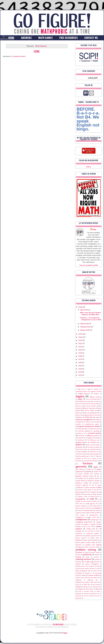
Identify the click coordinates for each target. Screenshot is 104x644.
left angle (88, 490)
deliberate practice (93, 436)
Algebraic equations (95, 397)
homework (96, 484)
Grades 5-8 (90, 470)
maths (80, 511)
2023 (80, 341)
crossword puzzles (95, 434)
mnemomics (94, 516)
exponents (93, 452)
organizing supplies (93, 534)
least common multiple (94, 488)
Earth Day (79, 450)
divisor (98, 445)
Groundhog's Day (81, 479)
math (92, 499)
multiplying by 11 (95, 520)
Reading (78, 558)
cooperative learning (95, 429)
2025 (81, 335)
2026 (81, 308)
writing (93, 594)
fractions (88, 464)
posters (86, 548)
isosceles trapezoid (82, 486)
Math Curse (96, 502)
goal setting (80, 470)
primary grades (95, 548)
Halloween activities (94, 481)
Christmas (79, 418)
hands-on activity (82, 483)
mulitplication (80, 518)
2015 (80, 366)
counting (96, 432)
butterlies (85, 413)
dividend (99, 438)
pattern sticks (95, 538)
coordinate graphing (84, 432)
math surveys (80, 509)
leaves (80, 490)
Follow (89, 167)
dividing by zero (94, 441)
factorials (84, 455)
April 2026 (84, 310)
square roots (79, 578)
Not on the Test (88, 527)
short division (85, 569)
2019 (80, 354)
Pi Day (98, 541)
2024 (81, 338)
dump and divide (94, 448)
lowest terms (87, 495)
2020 (81, 350)
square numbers (94, 576)
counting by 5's (81, 434)
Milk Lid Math (96, 513)
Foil (100, 461)
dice (85, 438)
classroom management (84, 420)
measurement (88, 511)
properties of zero (82, 553)
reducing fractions (84, 560)
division (79, 445)
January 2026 (85, 331)
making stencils (95, 497)
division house (90, 445)
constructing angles (82, 429)
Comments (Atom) (19, 56)
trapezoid (98, 590)
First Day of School (90, 459)
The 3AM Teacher (58, 625)
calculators (93, 413)
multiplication (82, 520)
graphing (88, 472)
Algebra (80, 397)
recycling (96, 558)
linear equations (92, 493)
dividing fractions (82, 443)
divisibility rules (95, 443)
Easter (86, 450)
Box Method (91, 411)
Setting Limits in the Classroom (85, 567)
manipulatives (81, 500)
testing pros (96, 587)
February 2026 (86, 327)
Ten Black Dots (86, 585)
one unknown (89, 532)
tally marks (94, 583)
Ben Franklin (92, 407)
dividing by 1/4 (82, 441)
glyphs (96, 467)
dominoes (79, 448)
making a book (83, 497)
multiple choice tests (93, 518)
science (78, 565)
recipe (87, 558)
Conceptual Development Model (87, 427)
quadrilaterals (87, 555)
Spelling (84, 576)
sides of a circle (95, 569)
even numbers (82, 452)
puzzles (78, 555)
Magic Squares (97, 495)
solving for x (88, 574)
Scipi (94, 229)
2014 (80, 369)
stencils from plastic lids (92, 578)
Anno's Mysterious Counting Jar (85, 402)
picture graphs (80, 543)
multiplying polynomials (84, 523)
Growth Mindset (81, 481)
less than (97, 490)
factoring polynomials (82, 457)
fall (92, 457)
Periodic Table (87, 541)
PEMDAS (78, 541)
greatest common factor (85, 477)
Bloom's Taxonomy (89, 409)
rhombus (97, 560)
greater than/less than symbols (89, 474)
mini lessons (80, 516)
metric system (86, 513)
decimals (81, 436)
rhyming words (80, 562)
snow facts (96, 571)
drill (86, 448)
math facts (79, 504)
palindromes (79, 536)
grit (98, 477)
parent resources (81, 538)
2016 (80, 363)
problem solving (86, 550)
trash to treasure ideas (86, 592)
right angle (90, 562)
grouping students (94, 479)
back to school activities (93, 404)
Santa (98, 562)
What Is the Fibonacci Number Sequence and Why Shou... (90, 314)
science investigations (92, 565)
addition (96, 394)
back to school (80, 404)
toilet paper (89, 590)
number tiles (91, 529)
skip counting (80, 571)
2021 (80, 347)
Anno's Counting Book (93, 400)
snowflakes (79, 574)
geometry (81, 467)
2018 (80, 357)
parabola (88, 536)
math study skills (95, 506)
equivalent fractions (95, 450)
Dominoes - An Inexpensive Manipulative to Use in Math (91, 319)
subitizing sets (93, 581)
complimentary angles (92, 425)
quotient (97, 555)
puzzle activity (95, 553)
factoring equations (94, 455)
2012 (80, 376)
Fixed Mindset (93, 461)
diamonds (79, 438)
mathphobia (97, 509)
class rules (96, 418)
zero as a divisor (88, 596)
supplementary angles (82, 583)
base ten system (81, 407)
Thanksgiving (80, 590)
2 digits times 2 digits (83, 390)
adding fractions (84, 394)
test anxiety (96, 585)
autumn (98, 402)
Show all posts (41, 46)
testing (78, 587)
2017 (80, 360)
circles (87, 418)
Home (37, 52)
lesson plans (80, 493)
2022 (81, 344)
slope (89, 571)
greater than (98, 472)
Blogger (65, 633)
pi (93, 541)
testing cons (87, 587)
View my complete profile (89, 265)
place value (91, 543)
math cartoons (87, 502)
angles (80, 400)
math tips (88, 509)
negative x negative (89, 525)
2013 (80, 373)
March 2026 (85, 324)
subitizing (79, 581)
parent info (96, 536)
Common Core (89, 422)
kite (93, 486)
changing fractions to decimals (91, 416)
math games (90, 504)
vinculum (86, 594)
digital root (91, 438)
